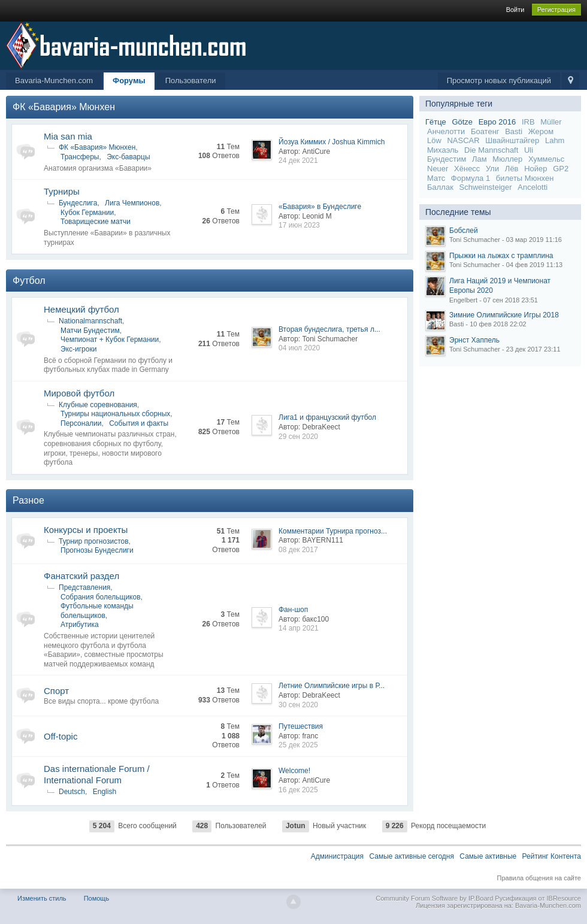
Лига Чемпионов (132, 203)
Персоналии (81, 423)
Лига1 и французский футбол (327, 417)
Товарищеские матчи (96, 222)
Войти (515, 10)
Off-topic (60, 736)
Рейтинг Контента (552, 856)
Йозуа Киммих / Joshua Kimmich (332, 142)
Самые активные (488, 856)
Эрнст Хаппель (474, 340)
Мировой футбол (79, 393)
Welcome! (294, 771)
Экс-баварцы (128, 157)
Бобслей (464, 231)
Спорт (56, 691)
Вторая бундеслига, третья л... (329, 329)
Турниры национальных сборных (115, 414)
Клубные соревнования (98, 405)
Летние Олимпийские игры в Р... (332, 686)
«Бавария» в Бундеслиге (320, 207)
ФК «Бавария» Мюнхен (64, 107)
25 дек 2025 (298, 745)
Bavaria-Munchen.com (54, 81)
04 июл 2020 (299, 348)
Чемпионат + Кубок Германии (110, 340)
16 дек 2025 (298, 790)
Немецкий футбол (81, 309)
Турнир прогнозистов (94, 541)
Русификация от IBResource (537, 898)
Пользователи (191, 81)
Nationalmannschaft (90, 321)
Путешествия (301, 726)
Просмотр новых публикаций (499, 81)
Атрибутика (80, 625)
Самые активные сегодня (411, 856)
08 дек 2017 (298, 550)
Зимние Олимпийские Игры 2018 (504, 315)
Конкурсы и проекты (86, 530)
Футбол (29, 281)
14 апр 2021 (299, 628)
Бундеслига (78, 203)
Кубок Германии (87, 213)
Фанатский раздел (81, 576)
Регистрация (556, 10)
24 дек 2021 (298, 160)
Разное (28, 500)
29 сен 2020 (298, 437)
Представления (84, 587)
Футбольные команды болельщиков (97, 611)
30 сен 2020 (298, 705)
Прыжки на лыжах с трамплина (501, 256)
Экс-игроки (78, 349)
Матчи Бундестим (90, 331)
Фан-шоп (293, 610)
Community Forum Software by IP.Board (434, 898)
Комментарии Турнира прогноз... (333, 531)
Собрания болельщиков (101, 597)
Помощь (97, 898)
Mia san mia (68, 136)
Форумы (129, 81)
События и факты (139, 423)
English (105, 792)
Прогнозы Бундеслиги (97, 550)
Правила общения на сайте (539, 878)
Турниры (62, 191)
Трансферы (80, 157)
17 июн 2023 (299, 225)
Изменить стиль (42, 898)
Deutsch (72, 792)
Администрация (337, 856)
